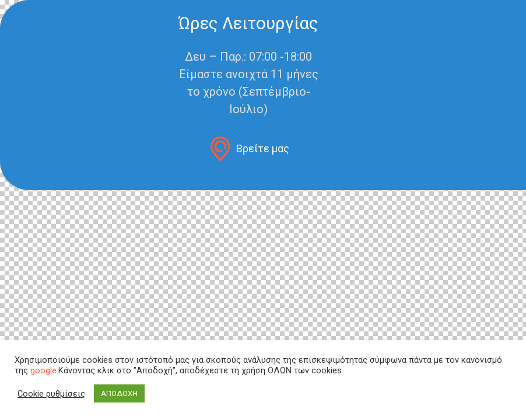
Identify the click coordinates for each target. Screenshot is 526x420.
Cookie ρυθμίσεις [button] (51, 394)
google (43, 370)
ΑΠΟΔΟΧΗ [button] (119, 393)
